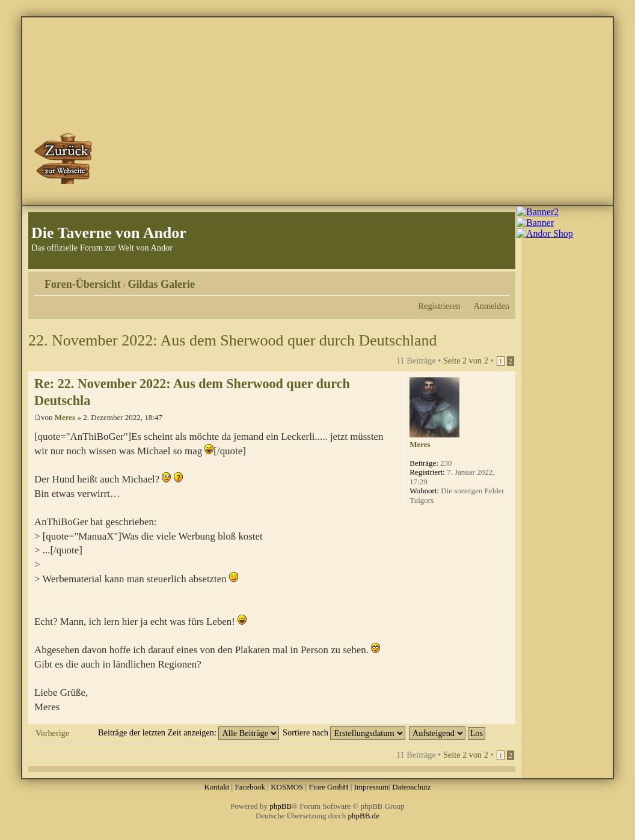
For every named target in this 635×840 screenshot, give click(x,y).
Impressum (372, 787)
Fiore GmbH (328, 787)
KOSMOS (287, 787)
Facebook (250, 787)
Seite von (466, 361)
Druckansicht (482, 280)
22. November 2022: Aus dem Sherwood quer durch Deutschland (232, 340)
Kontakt (216, 787)
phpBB (281, 806)
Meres (65, 417)
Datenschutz (411, 787)
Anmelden (491, 306)
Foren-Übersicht (83, 284)
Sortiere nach (344, 732)
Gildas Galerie (162, 284)
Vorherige (52, 733)
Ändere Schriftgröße (501, 280)
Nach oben (506, 718)
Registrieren (440, 306)
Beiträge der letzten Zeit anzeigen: (189, 732)
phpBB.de (364, 816)
